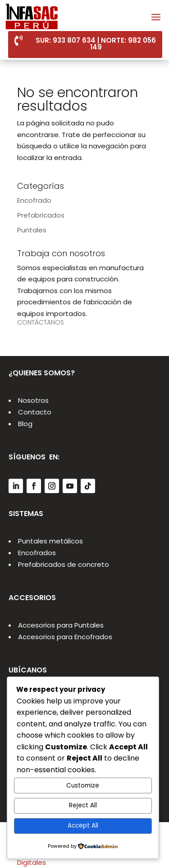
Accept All (83, 826)
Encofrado (34, 200)
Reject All (83, 805)
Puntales (32, 230)
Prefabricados (41, 215)
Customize (83, 786)
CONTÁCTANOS (41, 322)
